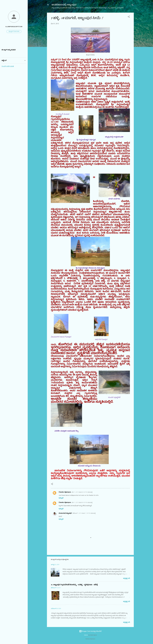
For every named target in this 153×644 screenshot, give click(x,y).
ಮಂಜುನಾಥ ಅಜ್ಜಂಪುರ (65, 513)
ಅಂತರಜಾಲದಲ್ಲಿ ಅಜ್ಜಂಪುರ (64, 5)
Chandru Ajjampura (65, 492)
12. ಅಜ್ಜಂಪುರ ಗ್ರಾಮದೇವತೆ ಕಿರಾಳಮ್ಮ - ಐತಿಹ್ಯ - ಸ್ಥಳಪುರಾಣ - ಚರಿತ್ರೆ (74, 585)
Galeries (86, 635)
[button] (129, 17)
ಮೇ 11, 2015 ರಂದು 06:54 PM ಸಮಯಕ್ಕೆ (82, 492)
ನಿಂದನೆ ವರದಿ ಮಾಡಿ (8, 66)
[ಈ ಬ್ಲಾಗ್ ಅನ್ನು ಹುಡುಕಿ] (14, 54)
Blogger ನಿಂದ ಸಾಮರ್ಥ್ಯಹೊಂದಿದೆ (90, 631)
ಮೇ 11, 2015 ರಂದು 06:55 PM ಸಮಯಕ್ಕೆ (82, 502)
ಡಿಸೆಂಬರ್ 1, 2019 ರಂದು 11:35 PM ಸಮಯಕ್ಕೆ (84, 513)
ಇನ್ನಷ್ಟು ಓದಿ (126, 578)
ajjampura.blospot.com (14, 27)
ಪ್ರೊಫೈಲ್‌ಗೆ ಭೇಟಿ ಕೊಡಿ (14, 31)
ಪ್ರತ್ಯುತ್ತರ (61, 498)
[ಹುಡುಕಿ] (133, 5)
